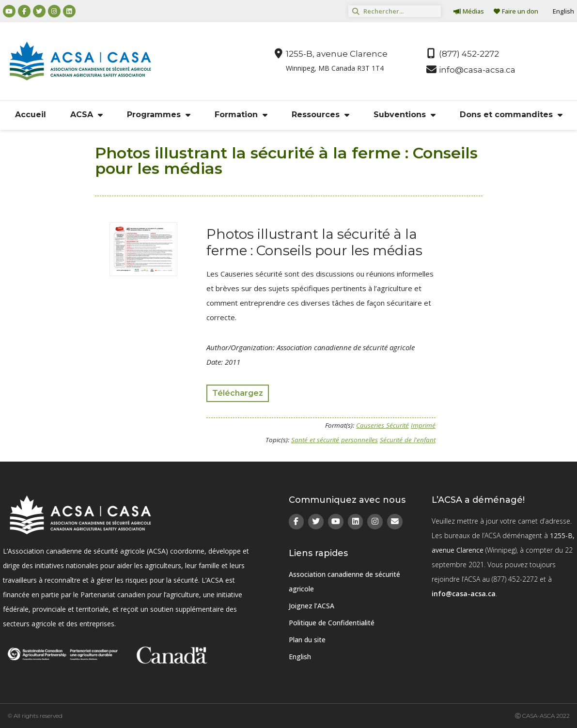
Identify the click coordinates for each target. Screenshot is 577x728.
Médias (469, 11)
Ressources (320, 115)
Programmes (159, 115)
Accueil (31, 115)
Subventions (405, 115)
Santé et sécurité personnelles (335, 440)
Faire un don (516, 11)
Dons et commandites (511, 115)
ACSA (86, 115)
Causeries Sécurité (382, 425)
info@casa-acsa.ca (464, 594)
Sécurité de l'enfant (408, 440)
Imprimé (423, 425)
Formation (241, 115)
